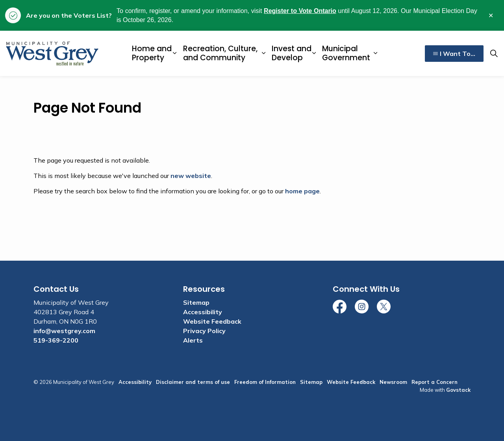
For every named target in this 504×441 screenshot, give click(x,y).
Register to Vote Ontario (300, 11)
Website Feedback (212, 321)
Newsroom (393, 382)
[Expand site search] (494, 54)
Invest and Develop (292, 53)
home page (302, 191)
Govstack (458, 390)
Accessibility (203, 312)
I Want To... (454, 54)
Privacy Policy (204, 331)
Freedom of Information (265, 382)
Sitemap (196, 302)
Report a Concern (435, 382)
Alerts (193, 340)
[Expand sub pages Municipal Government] (376, 53)
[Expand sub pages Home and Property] (175, 53)
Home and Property (152, 53)
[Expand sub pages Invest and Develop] (314, 53)
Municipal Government (346, 53)
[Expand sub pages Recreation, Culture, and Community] (263, 53)
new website (191, 176)
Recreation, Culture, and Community (220, 53)
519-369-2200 (56, 340)
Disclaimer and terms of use (193, 382)
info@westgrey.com (64, 331)
